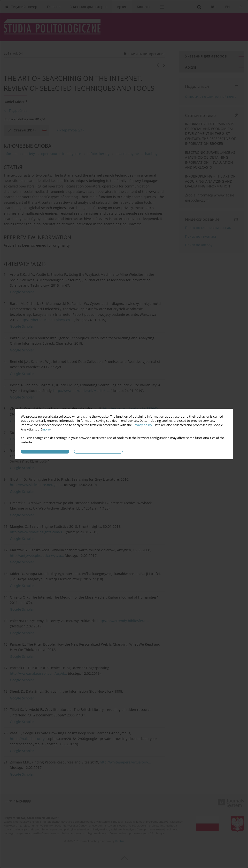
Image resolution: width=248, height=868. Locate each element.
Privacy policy (142, 425)
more (46, 429)
